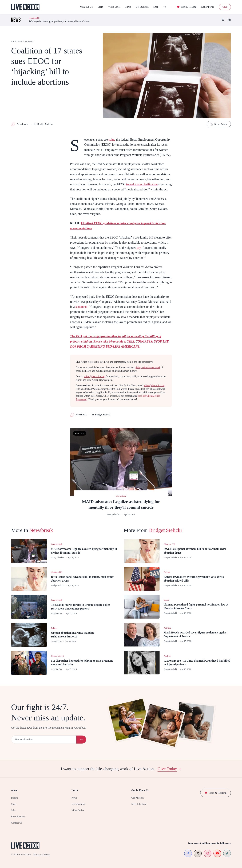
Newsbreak (19, 124)
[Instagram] (229, 20)
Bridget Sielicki (166, 530)
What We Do (86, 7)
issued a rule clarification (142, 184)
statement (82, 307)
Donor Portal (208, 7)
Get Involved (142, 7)
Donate (15, 798)
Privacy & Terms (42, 855)
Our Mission (137, 798)
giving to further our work (148, 367)
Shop (156, 7)
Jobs (13, 810)
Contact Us (17, 823)
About (14, 790)
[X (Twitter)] (223, 20)
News (128, 7)
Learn (100, 7)
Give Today (169, 769)
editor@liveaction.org (95, 376)
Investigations (78, 804)
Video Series (114, 7)
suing (112, 140)
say (139, 248)
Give (225, 7)
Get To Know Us (140, 790)
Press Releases (18, 817)
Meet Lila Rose (139, 804)
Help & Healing (187, 7)
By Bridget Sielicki (43, 124)
